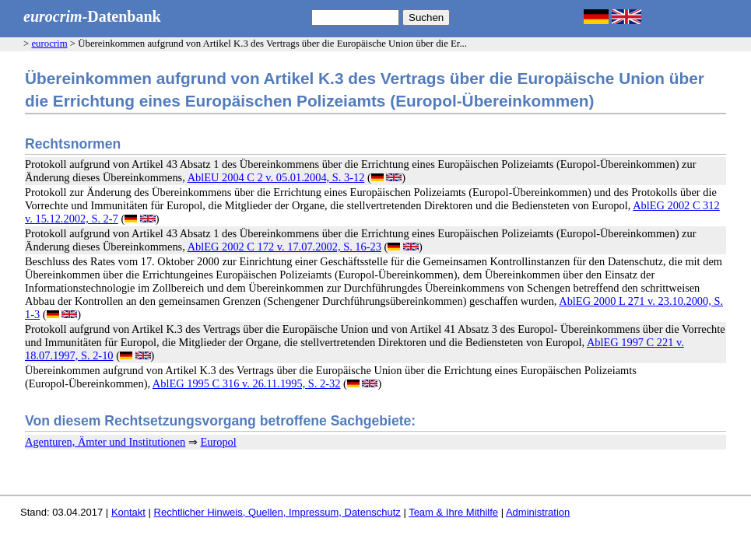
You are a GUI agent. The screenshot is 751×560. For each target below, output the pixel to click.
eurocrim (49, 44)
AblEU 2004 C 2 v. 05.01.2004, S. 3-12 (276, 177)
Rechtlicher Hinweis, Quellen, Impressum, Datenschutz (277, 512)
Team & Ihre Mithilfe (453, 512)
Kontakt (128, 512)
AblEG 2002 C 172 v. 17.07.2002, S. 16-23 (284, 247)
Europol (218, 442)
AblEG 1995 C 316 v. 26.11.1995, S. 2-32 (247, 383)
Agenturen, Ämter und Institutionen (105, 442)
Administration (538, 512)
